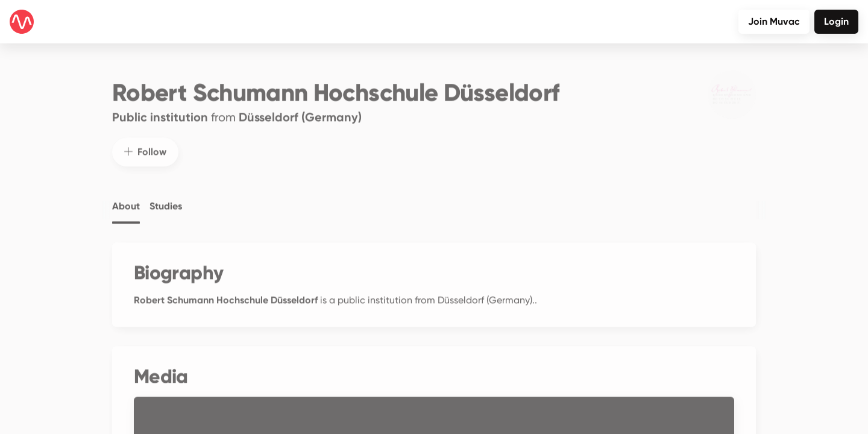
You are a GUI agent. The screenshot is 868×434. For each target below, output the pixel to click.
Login (836, 21)
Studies (166, 198)
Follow (145, 143)
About (126, 198)
